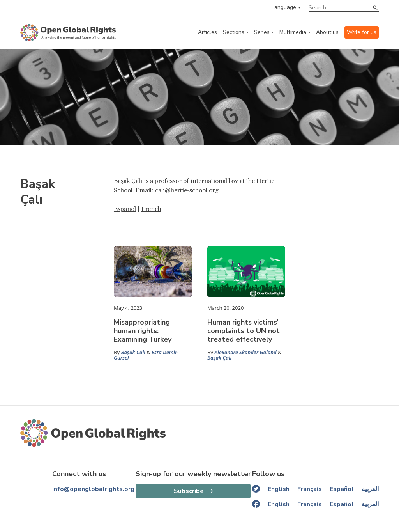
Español (342, 489)
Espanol (125, 209)
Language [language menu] (284, 7)
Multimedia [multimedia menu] (293, 32)
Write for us (362, 32)
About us (327, 32)
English (279, 489)
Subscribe (189, 491)
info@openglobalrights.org (93, 489)
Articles (207, 32)
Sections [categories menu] (234, 32)
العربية (370, 489)
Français (310, 489)
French (151, 209)
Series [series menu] (262, 32)
